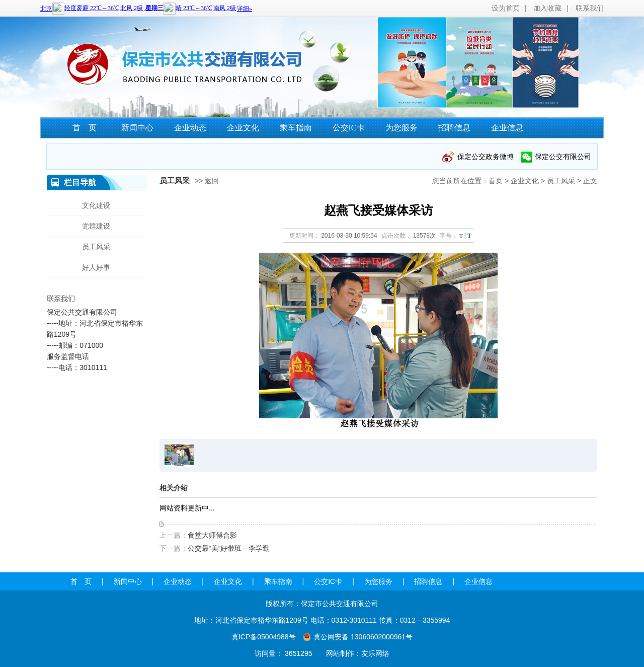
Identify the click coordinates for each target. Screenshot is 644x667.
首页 (496, 181)
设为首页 (506, 8)
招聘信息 (454, 128)
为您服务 (401, 128)
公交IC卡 (349, 128)
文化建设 (96, 205)
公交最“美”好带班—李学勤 (229, 548)
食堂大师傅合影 (212, 535)
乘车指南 (296, 128)
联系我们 (590, 8)
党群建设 (96, 226)
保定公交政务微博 (486, 157)
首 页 (85, 128)
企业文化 (243, 128)
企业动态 (190, 128)
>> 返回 (207, 181)
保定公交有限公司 (563, 157)
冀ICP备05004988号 (264, 637)
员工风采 (561, 181)
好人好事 (96, 267)
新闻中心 (137, 128)
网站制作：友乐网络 (358, 653)
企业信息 (507, 128)
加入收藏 (547, 8)
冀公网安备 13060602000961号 (363, 637)
